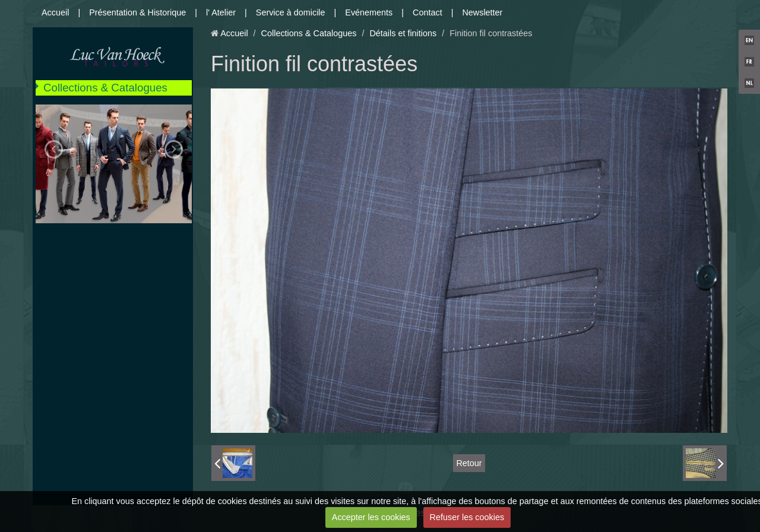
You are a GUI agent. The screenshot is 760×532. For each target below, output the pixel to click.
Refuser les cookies (467, 517)
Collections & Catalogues (105, 88)
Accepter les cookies (371, 517)
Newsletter (482, 12)
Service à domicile (291, 12)
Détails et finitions (403, 33)
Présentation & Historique (137, 12)
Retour (469, 463)
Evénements (369, 12)
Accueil (55, 12)
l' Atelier (221, 12)
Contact (427, 12)
